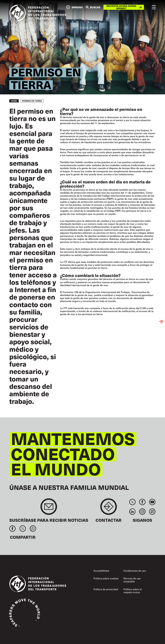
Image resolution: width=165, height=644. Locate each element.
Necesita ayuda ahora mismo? (121, 7)
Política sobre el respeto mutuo (133, 591)
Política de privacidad (106, 589)
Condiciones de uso (135, 571)
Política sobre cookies (106, 578)
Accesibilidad (101, 571)
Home (14, 101)
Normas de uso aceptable (132, 580)
